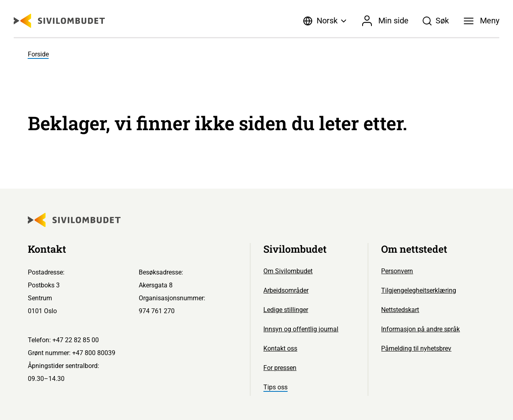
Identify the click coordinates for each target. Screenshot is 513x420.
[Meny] (482, 21)
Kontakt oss (280, 348)
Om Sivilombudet (288, 271)
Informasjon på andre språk (420, 329)
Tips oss (275, 387)
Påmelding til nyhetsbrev (416, 348)
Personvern (397, 271)
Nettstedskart (400, 310)
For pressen (280, 368)
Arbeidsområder (286, 290)
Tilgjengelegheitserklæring (419, 290)
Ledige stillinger (286, 310)
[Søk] (436, 21)
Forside (38, 54)
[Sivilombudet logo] (59, 21)
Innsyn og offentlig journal (301, 329)
